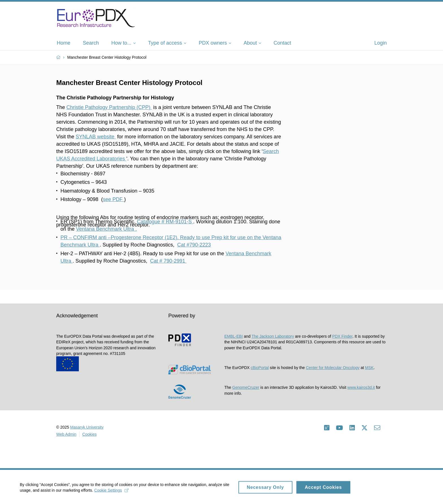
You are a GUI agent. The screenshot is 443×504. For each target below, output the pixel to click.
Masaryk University (87, 427)
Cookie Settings (111, 492)
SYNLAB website (96, 137)
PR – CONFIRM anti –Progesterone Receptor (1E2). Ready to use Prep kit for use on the (161, 237)
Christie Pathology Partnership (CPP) (109, 107)
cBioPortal (260, 368)
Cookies (89, 434)
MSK (369, 368)
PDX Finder (342, 336)
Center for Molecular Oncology (333, 368)
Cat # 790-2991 (168, 261)
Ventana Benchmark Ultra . (106, 229)
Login (381, 43)
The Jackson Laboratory (273, 336)
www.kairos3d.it (361, 387)
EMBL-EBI (234, 336)
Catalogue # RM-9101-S (165, 222)
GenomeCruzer (246, 387)
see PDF (113, 199)
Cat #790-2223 (194, 245)
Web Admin (66, 434)
